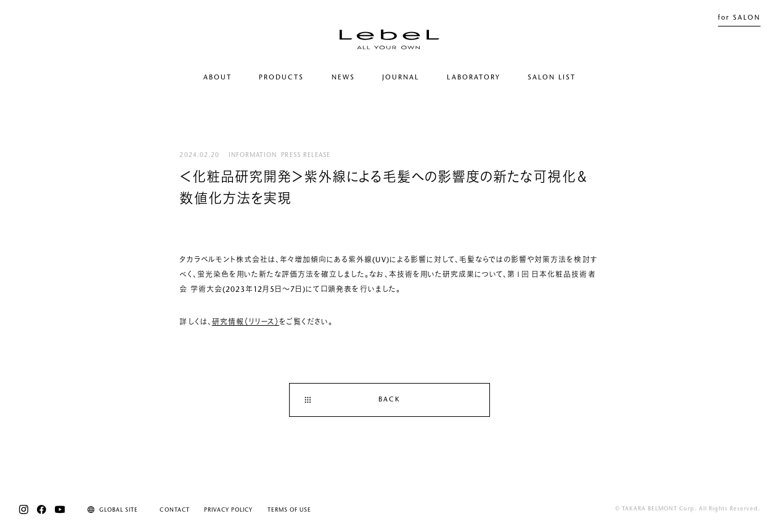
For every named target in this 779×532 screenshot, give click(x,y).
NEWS (343, 78)
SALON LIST (552, 78)
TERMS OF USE (289, 510)
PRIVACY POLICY (229, 510)
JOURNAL (401, 78)
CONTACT (174, 510)
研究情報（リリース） (246, 323)
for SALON (739, 18)
